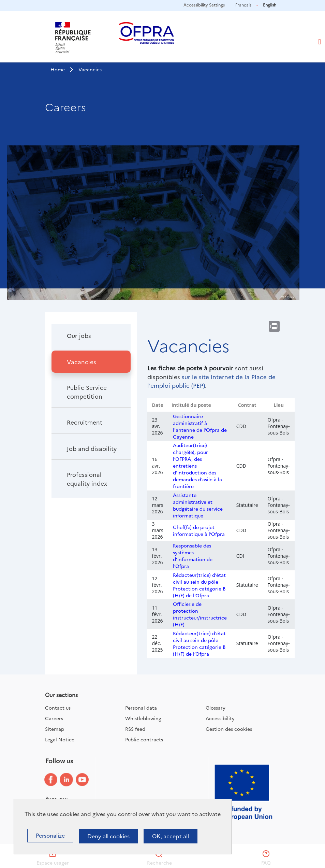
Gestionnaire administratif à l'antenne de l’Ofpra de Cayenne (200, 426)
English (270, 5)
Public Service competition (87, 392)
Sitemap (55, 729)
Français (243, 5)
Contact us (58, 708)
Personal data (141, 708)
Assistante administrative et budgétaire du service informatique (198, 505)
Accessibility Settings (204, 5)
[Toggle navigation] (320, 42)
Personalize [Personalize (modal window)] (50, 835)
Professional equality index (87, 479)
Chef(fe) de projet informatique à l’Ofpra (199, 530)
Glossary (216, 708)
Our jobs (79, 335)
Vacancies (82, 362)
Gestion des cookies (229, 729)
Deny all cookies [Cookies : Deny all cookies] (108, 836)
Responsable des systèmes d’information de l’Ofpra (193, 556)
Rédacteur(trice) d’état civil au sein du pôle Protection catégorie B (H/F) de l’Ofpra (199, 585)
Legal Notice (60, 739)
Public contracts (144, 739)
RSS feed (135, 729)
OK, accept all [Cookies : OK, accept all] (171, 836)
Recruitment (85, 422)
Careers (54, 718)
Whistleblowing (143, 718)
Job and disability (92, 448)
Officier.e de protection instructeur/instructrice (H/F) (200, 614)
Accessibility (220, 718)
